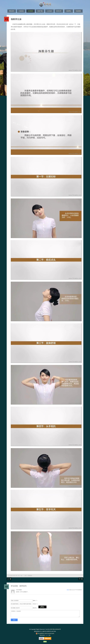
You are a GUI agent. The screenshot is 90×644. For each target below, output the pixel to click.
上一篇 (9, 579)
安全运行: (43, 635)
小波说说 (21, 11)
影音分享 (59, 11)
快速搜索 (78, 11)
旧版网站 (69, 11)
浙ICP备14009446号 (56, 629)
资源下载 (40, 11)
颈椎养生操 (16, 19)
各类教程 (31, 11)
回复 (68, 590)
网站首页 (12, 11)
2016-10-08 (13, 576)
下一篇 (81, 579)
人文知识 (49, 11)
